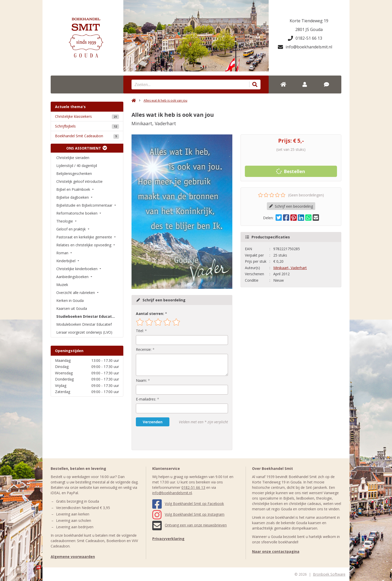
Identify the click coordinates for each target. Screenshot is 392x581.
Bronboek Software (329, 574)
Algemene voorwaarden (73, 557)
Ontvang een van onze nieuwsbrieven (189, 525)
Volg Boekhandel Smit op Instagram (188, 514)
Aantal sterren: (150, 314)
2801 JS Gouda (309, 29)
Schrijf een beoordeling (291, 206)
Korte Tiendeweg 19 (309, 21)
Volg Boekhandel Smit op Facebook (188, 504)
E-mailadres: (146, 399)
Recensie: (144, 349)
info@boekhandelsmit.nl (305, 47)
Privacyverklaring (168, 539)
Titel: (140, 331)
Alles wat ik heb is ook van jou (165, 101)
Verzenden (153, 422)
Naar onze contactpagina (276, 551)
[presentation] (169, 438)
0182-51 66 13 (305, 38)
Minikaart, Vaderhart (290, 268)
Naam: (141, 380)
